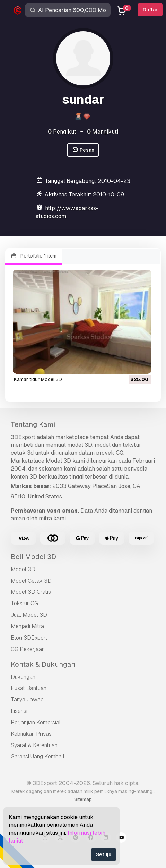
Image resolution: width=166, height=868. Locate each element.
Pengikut (62, 132)
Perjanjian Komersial (36, 722)
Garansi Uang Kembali (37, 756)
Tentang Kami (33, 424)
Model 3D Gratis (31, 592)
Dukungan (23, 677)
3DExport (23, 437)
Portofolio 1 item (33, 256)
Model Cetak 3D (31, 581)
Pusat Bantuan (29, 688)
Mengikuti (103, 132)
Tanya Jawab (27, 700)
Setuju (104, 854)
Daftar (150, 10)
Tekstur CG (24, 603)
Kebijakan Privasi (32, 734)
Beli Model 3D (33, 557)
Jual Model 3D (29, 615)
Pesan (83, 150)
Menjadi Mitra (27, 626)
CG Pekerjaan (28, 649)
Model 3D (23, 569)
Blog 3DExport (29, 638)
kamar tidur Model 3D (38, 379)
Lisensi (19, 711)
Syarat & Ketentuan (34, 745)
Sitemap (83, 799)
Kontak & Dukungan (43, 664)
